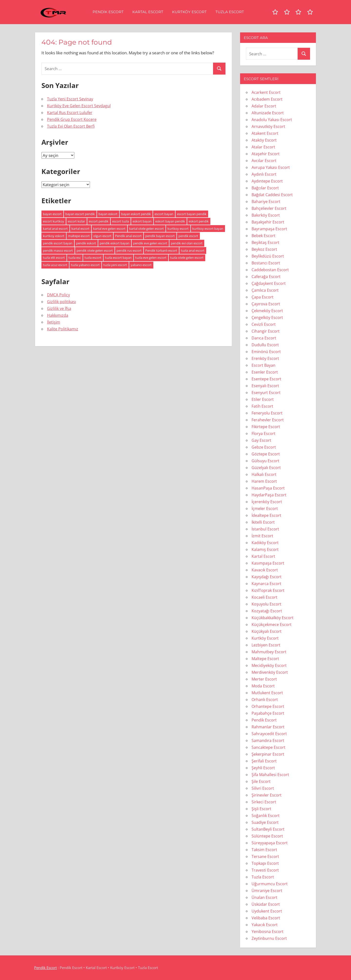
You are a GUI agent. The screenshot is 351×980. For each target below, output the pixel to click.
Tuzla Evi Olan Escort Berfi (71, 126)
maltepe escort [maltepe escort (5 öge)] (79, 236)
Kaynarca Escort (266, 584)
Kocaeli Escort (264, 597)
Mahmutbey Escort (269, 652)
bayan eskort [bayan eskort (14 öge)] (108, 214)
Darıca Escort (264, 338)
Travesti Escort (265, 870)
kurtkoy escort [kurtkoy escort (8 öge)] (178, 229)
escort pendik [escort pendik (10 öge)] (99, 221)
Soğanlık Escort (266, 816)
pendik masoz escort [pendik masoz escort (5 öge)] (58, 250)
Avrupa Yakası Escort (271, 167)
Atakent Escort (265, 133)
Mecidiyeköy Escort (269, 665)
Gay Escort (261, 440)
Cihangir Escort (266, 331)
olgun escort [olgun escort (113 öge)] (102, 236)
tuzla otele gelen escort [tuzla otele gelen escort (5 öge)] (187, 258)
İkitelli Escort (263, 522)
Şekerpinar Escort (268, 754)
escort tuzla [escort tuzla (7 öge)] (121, 221)
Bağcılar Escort (265, 188)
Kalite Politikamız (63, 329)
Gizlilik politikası (62, 302)
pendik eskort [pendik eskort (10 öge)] (86, 243)
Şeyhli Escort (263, 768)
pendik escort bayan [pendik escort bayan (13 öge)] (58, 243)
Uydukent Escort (267, 911)
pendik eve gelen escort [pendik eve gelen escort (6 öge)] (150, 243)
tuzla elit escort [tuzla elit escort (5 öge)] (54, 258)
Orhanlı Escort (265, 700)
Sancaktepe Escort (268, 747)
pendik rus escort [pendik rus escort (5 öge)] (129, 250)
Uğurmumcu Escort (270, 884)
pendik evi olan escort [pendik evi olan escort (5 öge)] (187, 243)
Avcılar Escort (264, 161)
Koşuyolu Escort (266, 604)
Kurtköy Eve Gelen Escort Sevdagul (79, 106)
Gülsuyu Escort (265, 461)
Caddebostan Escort (270, 270)
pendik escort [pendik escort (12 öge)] (188, 236)
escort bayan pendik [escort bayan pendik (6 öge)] (192, 214)
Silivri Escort (263, 788)
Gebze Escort (264, 447)
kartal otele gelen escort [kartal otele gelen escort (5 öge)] (146, 229)
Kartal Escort (148, 12)
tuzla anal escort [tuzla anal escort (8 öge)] (193, 250)
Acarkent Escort (266, 92)
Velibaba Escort (266, 918)
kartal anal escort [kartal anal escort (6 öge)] (55, 229)
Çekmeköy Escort (267, 311)
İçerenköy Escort (267, 502)
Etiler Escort (263, 399)
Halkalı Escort (264, 474)
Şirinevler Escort (267, 795)
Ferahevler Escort (268, 420)
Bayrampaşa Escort (269, 229)
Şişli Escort (261, 809)
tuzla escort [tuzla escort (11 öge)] (93, 258)
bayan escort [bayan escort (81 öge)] (52, 214)
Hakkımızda (58, 315)
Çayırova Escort (266, 304)
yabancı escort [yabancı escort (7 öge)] (141, 265)
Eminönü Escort (266, 352)
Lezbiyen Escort (266, 645)
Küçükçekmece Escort (272, 625)
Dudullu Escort (265, 345)
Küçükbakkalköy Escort (273, 618)
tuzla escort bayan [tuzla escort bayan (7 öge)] (118, 258)
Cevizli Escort (264, 324)
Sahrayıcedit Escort (269, 734)
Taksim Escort (264, 850)
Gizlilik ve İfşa (59, 308)
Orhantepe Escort (268, 706)
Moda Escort (263, 686)
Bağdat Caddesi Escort (272, 195)
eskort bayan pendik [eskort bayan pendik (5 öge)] (170, 221)
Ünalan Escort (264, 897)
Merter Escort (264, 679)
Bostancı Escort (266, 263)
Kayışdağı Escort (267, 577)
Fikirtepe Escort (266, 427)
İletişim (54, 322)
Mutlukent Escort (267, 693)
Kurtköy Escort (189, 12)
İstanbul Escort (265, 529)
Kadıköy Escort (265, 543)
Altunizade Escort (268, 113)
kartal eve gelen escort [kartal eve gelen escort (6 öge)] (109, 229)
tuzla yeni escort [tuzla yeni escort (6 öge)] (115, 265)
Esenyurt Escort (266, 393)
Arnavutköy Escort (268, 126)
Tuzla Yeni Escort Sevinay (70, 99)
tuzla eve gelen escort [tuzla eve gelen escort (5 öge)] (151, 258)
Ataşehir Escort (266, 154)
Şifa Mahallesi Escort (270, 775)
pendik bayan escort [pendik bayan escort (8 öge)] (160, 236)
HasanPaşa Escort (268, 488)
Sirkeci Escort (264, 802)
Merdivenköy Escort (270, 672)
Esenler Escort (265, 372)
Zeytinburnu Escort (269, 938)
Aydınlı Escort (264, 174)
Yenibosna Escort (268, 932)
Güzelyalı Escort (266, 468)
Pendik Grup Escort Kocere (72, 119)
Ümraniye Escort (267, 891)
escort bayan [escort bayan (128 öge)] (164, 214)
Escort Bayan (263, 365)
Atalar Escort (263, 147)
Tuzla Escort (230, 12)
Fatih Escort (262, 406)
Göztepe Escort (266, 454)
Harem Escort (264, 481)
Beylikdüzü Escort (268, 256)
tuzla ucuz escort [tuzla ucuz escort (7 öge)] (55, 265)
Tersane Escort (265, 856)
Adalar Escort (264, 106)
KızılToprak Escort (268, 590)
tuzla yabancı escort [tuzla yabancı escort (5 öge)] (85, 265)
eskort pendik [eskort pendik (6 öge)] (199, 221)
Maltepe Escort (265, 659)
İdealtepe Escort (266, 515)
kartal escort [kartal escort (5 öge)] (80, 229)
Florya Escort (263, 433)
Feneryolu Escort (267, 413)
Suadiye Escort (265, 822)
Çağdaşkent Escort (269, 283)
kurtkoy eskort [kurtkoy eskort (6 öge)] (54, 236)
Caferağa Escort (266, 277)
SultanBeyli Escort (268, 829)
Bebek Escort (263, 236)
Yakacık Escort (265, 925)
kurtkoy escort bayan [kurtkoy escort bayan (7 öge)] (208, 229)
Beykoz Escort (264, 249)
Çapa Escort (263, 297)
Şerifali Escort (264, 761)
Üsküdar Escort (266, 904)
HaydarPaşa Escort (269, 495)
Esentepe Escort (266, 379)
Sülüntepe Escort (267, 836)
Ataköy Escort (264, 140)
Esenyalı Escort (265, 386)
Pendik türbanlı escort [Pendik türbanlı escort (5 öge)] (161, 250)
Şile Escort (261, 781)
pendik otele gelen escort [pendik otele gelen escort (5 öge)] (95, 250)
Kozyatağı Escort (267, 611)
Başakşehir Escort (268, 222)
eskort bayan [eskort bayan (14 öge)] (142, 221)
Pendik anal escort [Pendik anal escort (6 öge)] (128, 236)
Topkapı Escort (265, 863)
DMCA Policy (58, 295)
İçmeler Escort (265, 509)
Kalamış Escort (265, 549)
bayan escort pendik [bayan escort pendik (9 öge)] (80, 214)
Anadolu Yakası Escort (272, 120)
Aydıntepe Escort (267, 181)
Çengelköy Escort (267, 317)
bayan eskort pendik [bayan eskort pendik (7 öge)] (136, 214)
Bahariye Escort (266, 202)
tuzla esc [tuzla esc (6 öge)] (75, 258)
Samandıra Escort (268, 740)
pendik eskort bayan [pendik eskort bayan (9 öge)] (115, 243)
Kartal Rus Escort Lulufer (70, 113)
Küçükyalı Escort (267, 631)
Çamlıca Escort (265, 290)
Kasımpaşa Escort (268, 563)
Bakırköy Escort (266, 215)
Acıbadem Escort (267, 99)
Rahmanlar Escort (268, 727)
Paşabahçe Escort (268, 713)
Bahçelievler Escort (269, 208)
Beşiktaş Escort (265, 242)
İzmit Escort (262, 536)
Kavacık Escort (265, 570)
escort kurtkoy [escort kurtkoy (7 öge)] (54, 221)
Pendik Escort (108, 12)
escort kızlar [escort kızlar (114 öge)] (76, 221)
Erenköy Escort (265, 358)
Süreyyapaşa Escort (270, 843)
